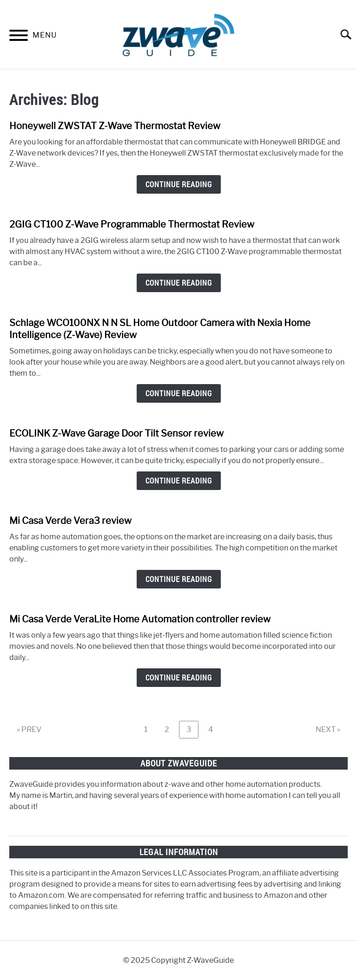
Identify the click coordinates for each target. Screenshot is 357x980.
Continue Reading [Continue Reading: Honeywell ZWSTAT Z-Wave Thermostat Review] (179, 184)
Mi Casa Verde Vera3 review (70, 521)
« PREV (29, 729)
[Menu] (19, 37)
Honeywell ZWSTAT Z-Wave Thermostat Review (115, 126)
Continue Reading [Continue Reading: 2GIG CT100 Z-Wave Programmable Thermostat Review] (179, 283)
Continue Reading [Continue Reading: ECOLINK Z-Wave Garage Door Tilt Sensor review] (179, 481)
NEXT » (328, 729)
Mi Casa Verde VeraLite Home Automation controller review (140, 619)
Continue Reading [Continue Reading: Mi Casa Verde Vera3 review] (179, 579)
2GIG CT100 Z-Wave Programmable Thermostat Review (132, 224)
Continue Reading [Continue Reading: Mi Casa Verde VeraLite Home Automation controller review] (179, 678)
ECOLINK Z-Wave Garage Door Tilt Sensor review (116, 433)
